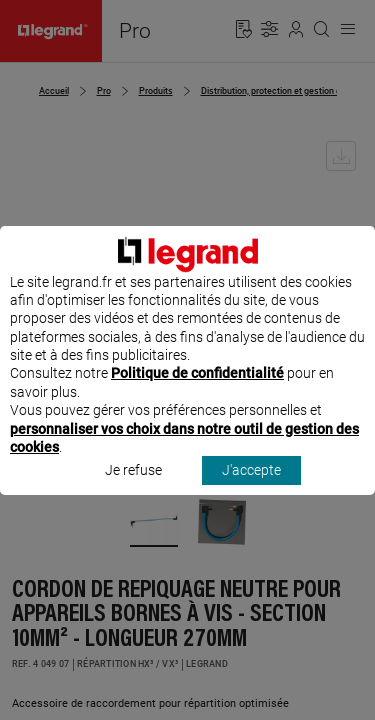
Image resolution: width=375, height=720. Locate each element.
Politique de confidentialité (197, 392)
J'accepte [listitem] (251, 489)
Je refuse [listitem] (133, 489)
